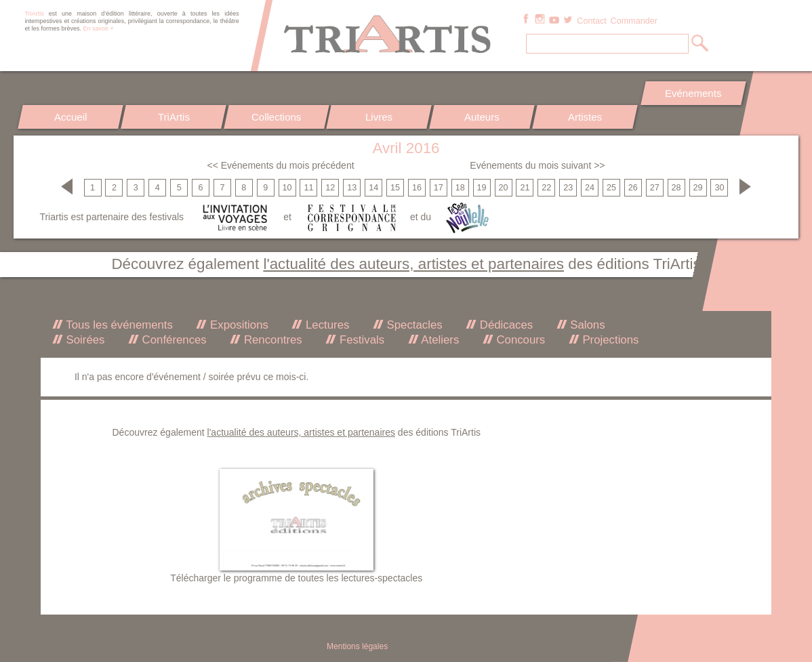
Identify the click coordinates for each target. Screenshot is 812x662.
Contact (591, 21)
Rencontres (271, 340)
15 (395, 188)
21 (525, 188)
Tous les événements (118, 325)
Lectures (326, 325)
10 (287, 188)
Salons (586, 325)
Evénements (693, 93)
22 (546, 188)
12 (330, 188)
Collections (276, 117)
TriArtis (173, 117)
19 (482, 188)
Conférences (173, 340)
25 (611, 188)
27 (655, 188)
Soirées (84, 340)
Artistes (585, 117)
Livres (379, 117)
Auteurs (482, 117)
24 (590, 188)
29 (698, 188)
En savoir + (99, 28)
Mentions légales (357, 646)
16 (417, 188)
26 (633, 188)
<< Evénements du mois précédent (280, 165)
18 (460, 188)
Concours (519, 340)
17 (439, 188)
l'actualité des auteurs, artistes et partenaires (413, 264)
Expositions (237, 325)
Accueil (70, 117)
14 (373, 188)
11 (308, 188)
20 (503, 188)
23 (568, 188)
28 (676, 188)
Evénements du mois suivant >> (537, 165)
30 (719, 188)
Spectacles (413, 325)
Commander (634, 21)
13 (352, 188)
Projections (609, 340)
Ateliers (439, 340)
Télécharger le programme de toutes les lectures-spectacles (296, 578)
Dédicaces (505, 325)
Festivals (360, 340)
